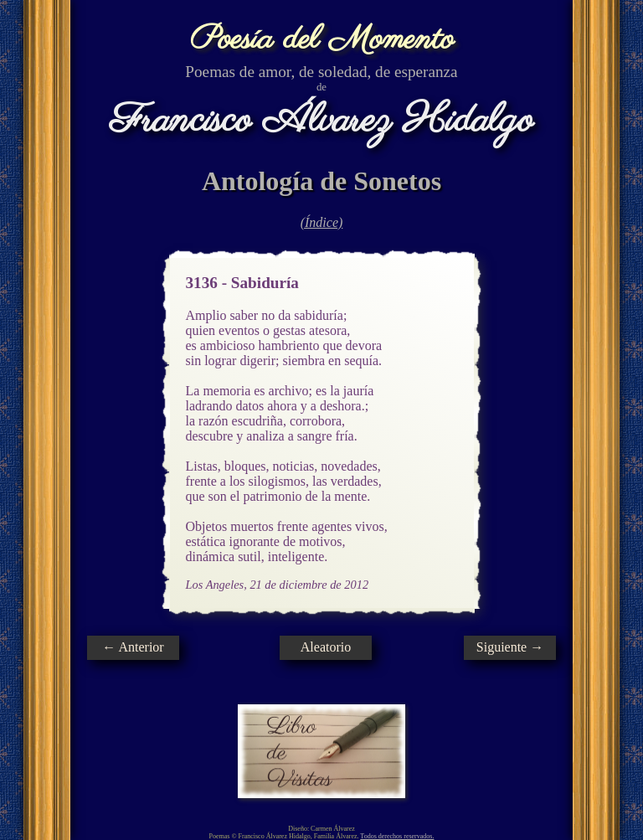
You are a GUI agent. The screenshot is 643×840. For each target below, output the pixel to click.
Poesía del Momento (322, 40)
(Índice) (322, 222)
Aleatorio (326, 647)
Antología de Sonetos (321, 181)
